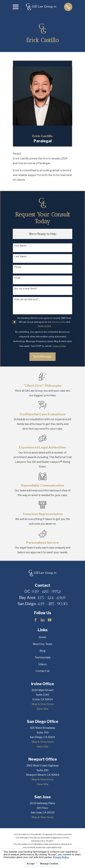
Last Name (20, 256)
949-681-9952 (46, 591)
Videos (42, 664)
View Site (42, 709)
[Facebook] (35, 620)
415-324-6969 (51, 598)
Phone (18, 267)
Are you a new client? (26, 289)
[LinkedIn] (42, 620)
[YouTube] (50, 620)
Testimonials (43, 657)
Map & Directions (43, 704)
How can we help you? (26, 299)
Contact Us (43, 671)
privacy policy (59, 322)
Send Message (42, 357)
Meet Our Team (42, 644)
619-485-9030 (53, 604)
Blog (43, 651)
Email (17, 278)
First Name (20, 246)
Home (42, 637)
